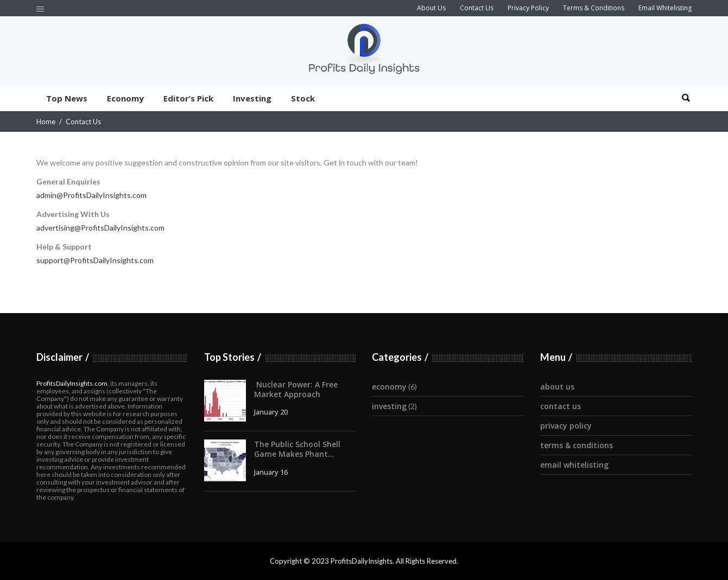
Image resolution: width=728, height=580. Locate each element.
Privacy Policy (528, 8)
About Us (431, 8)
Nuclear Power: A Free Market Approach (296, 389)
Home (46, 122)
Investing (389, 406)
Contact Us (477, 8)
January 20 (271, 412)
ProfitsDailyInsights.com (72, 383)
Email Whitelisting (665, 8)
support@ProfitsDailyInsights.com (95, 260)
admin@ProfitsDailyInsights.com (91, 195)
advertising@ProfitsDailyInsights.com (100, 228)
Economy (389, 387)
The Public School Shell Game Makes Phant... (297, 449)
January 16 (271, 472)
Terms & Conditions (594, 8)
